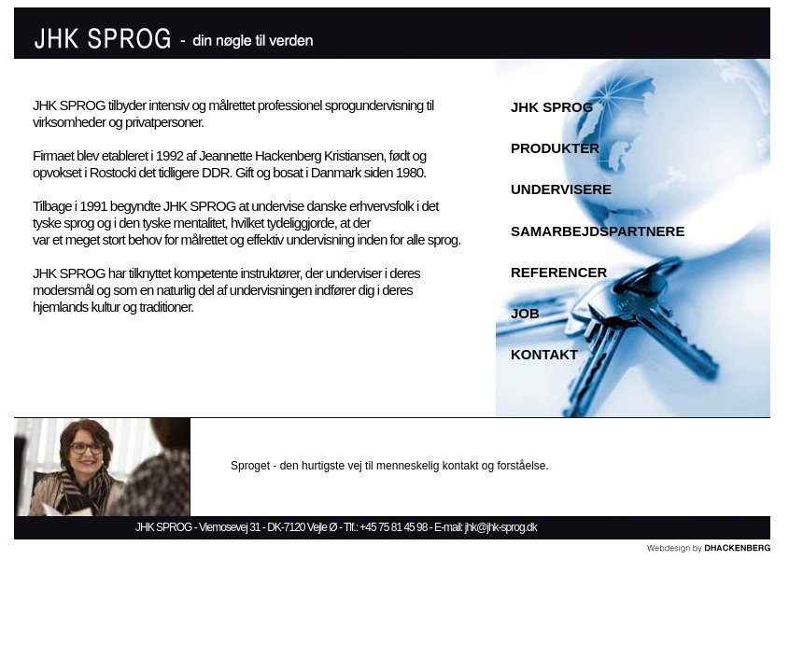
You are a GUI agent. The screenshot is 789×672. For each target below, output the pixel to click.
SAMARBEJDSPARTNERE (598, 231)
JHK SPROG (552, 107)
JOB (525, 313)
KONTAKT (544, 354)
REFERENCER (559, 272)
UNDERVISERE (561, 189)
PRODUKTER (555, 148)
